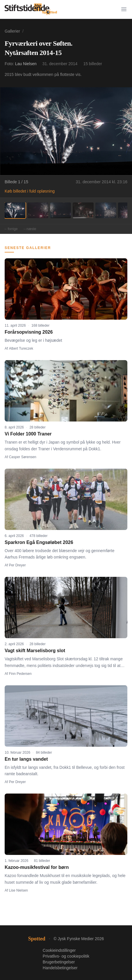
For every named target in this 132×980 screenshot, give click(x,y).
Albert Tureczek (21, 348)
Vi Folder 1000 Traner (28, 434)
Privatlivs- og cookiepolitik (66, 956)
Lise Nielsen (18, 890)
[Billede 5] (106, 210)
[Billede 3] (60, 210)
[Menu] (124, 9)
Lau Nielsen (26, 64)
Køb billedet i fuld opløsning (30, 191)
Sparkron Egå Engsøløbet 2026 (39, 542)
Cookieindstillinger (59, 950)
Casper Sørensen (23, 457)
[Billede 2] (38, 210)
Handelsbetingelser (60, 968)
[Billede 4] (83, 210)
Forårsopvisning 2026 (29, 332)
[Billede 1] (15, 210)
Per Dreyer (17, 565)
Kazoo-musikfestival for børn (37, 867)
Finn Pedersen (20, 674)
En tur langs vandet (26, 759)
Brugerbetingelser (59, 962)
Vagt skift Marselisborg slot (35, 651)
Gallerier (12, 31)
